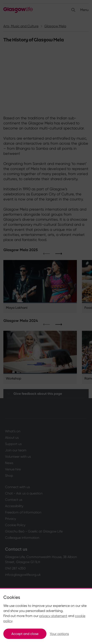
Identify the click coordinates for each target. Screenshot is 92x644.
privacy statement (53, 616)
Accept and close (25, 634)
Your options (59, 634)
